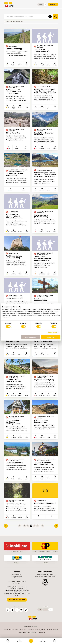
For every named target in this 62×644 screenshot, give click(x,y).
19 (25, 528)
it (51, 609)
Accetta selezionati (31, 337)
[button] (31, 641)
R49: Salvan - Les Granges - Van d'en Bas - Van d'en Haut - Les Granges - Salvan (45, 91)
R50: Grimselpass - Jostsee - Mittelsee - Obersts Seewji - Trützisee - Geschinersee (45, 175)
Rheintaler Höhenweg (15, 464)
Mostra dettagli (53, 332)
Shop (41, 4)
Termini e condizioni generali (37, 629)
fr (45, 609)
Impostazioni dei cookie (11, 629)
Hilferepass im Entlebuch (16, 505)
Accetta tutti (51, 337)
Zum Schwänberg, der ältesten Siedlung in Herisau (14, 423)
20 (28, 528)
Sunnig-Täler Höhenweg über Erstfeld (44, 134)
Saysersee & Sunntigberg (45, 381)
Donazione (53, 4)
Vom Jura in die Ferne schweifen (41, 300)
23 (37, 528)
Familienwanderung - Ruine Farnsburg (14, 257)
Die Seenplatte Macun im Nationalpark (15, 175)
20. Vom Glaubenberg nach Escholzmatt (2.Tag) (45, 465)
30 (43, 528)
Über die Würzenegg (14, 49)
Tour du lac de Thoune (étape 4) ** (42, 50)
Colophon (23, 629)
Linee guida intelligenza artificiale (27, 632)
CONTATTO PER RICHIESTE (17, 599)
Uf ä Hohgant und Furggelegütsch (42, 422)
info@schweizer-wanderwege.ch (17, 581)
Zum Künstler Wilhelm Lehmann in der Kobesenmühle (43, 259)
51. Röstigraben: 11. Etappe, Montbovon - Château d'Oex (14, 92)
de (40, 609)
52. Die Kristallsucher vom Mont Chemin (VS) (44, 341)
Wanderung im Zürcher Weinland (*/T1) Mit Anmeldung (15, 217)
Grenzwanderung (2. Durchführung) (42, 216)
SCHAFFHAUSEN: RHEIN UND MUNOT (14, 382)
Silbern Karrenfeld (13, 133)
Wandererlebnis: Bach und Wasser (13, 341)
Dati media (42, 632)
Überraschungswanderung (45, 505)
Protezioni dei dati (52, 629)
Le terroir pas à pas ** (15, 299)
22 (34, 528)
